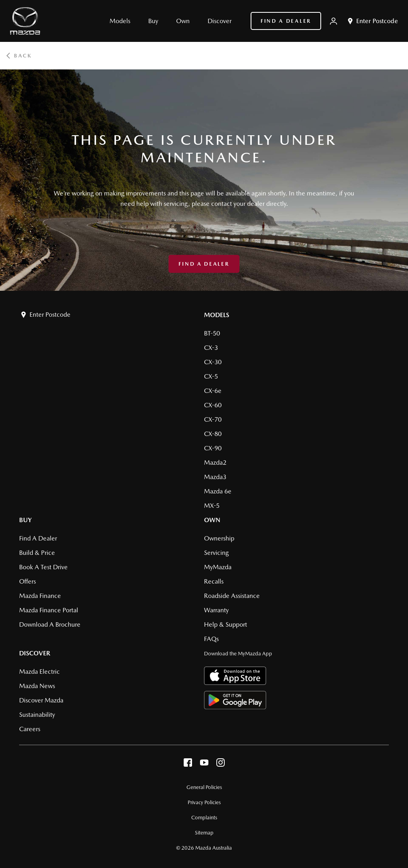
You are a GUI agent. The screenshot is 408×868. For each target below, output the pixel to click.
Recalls (214, 581)
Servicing (216, 553)
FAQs (211, 639)
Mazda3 (215, 477)
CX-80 (213, 434)
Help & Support (226, 624)
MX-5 (212, 506)
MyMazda (218, 567)
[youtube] (204, 764)
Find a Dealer (286, 21)
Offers (27, 581)
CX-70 (213, 419)
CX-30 (213, 362)
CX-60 (213, 405)
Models (217, 315)
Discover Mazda (41, 700)
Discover (35, 653)
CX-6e (213, 391)
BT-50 (212, 333)
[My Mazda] (333, 21)
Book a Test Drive (43, 567)
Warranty (216, 610)
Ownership (219, 538)
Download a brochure (50, 624)
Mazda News (37, 686)
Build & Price (37, 553)
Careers (30, 729)
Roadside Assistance (232, 596)
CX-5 (211, 376)
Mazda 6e (218, 491)
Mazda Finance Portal (49, 610)
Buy (25, 520)
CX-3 (211, 348)
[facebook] (188, 764)
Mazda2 (215, 463)
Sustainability (37, 715)
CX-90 (213, 448)
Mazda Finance (40, 596)
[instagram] (221, 764)
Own (212, 520)
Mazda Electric (39, 672)
